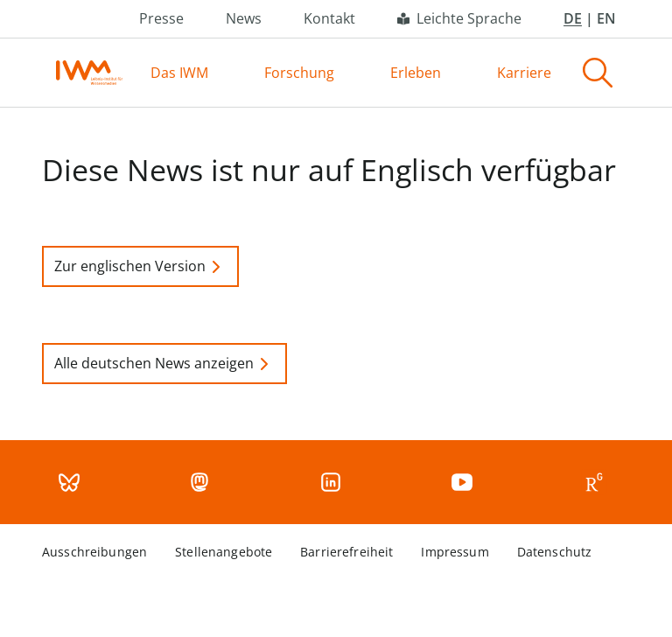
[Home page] (89, 73)
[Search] (598, 73)
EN (606, 18)
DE (573, 18)
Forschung (299, 73)
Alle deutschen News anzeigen (164, 364)
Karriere (524, 73)
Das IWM (179, 73)
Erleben (416, 73)
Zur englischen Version (140, 267)
